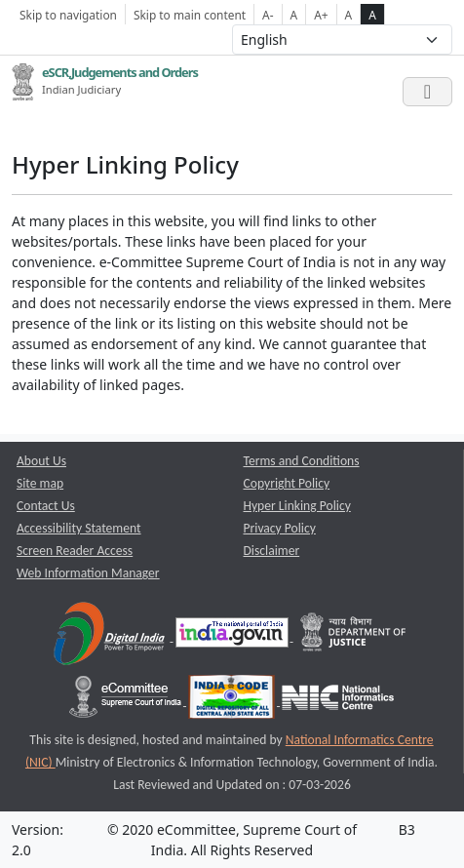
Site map (40, 483)
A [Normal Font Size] (294, 15)
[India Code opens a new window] (233, 701)
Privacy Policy (280, 528)
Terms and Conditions (302, 461)
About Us (41, 461)
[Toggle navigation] (427, 92)
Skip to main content (190, 15)
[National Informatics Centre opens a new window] (338, 701)
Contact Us (46, 506)
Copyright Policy (287, 483)
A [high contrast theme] (372, 15)
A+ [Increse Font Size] (321, 15)
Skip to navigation (68, 15)
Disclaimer (272, 551)
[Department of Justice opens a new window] (354, 636)
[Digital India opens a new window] (111, 636)
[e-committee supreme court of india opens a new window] (127, 701)
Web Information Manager (88, 573)
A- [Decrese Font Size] (268, 15)
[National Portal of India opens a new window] (233, 636)
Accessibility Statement (79, 528)
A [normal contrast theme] (349, 15)
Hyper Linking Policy (297, 506)
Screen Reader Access (75, 551)
